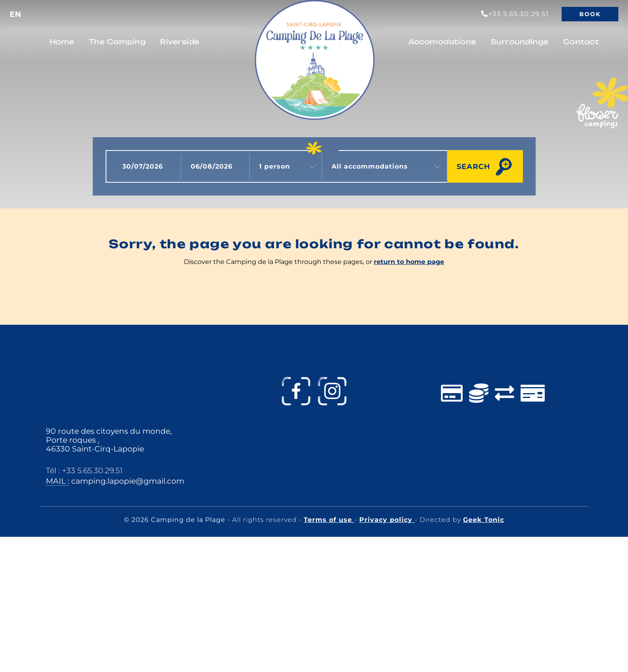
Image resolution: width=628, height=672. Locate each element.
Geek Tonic (484, 520)
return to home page (409, 262)
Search (474, 166)
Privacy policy (387, 520)
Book (590, 14)
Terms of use (329, 520)
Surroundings (520, 42)
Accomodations (442, 42)
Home (62, 42)
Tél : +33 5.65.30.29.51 (84, 470)
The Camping (117, 42)
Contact (581, 42)
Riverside (180, 42)
